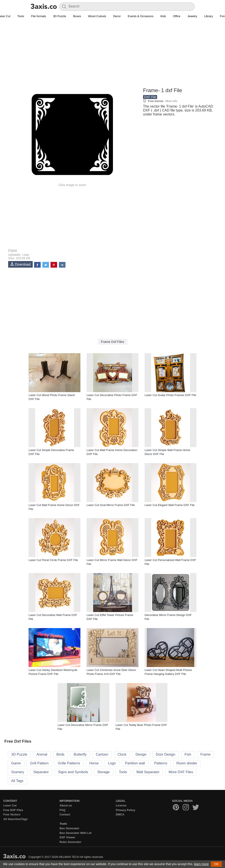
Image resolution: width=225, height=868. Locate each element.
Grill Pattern (39, 763)
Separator (41, 772)
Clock (122, 754)
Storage (103, 772)
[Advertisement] (112, 55)
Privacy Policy (125, 810)
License (121, 805)
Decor (117, 16)
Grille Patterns (69, 763)
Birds (60, 754)
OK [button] (216, 864)
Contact (65, 814)
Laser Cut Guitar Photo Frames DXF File (170, 395)
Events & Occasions (141, 16)
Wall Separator (148, 772)
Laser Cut (10, 805)
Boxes (77, 16)
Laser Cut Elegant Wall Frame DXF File (170, 505)
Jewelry (192, 16)
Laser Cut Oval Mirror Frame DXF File (111, 505)
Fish (188, 754)
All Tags (17, 781)
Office (177, 16)
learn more (201, 864)
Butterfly (80, 754)
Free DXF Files (13, 810)
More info (171, 101)
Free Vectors (12, 814)
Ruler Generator (70, 842)
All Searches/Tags (15, 819)
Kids (163, 16)
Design (141, 754)
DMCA (120, 814)
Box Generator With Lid (75, 833)
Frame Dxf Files (112, 342)
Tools (21, 16)
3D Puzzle (59, 16)
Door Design (166, 754)
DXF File (150, 97)
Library (209, 16)
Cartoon (102, 754)
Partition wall (135, 763)
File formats (38, 16)
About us (66, 805)
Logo (112, 763)
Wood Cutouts (97, 16)
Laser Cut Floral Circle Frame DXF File (53, 560)
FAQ (63, 810)
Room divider (187, 763)
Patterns (161, 763)
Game (16, 763)
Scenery (18, 772)
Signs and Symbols (73, 772)
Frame (13, 250)
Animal (42, 754)
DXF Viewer (67, 837)
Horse (94, 763)
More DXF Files (181, 772)
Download (20, 264)
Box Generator (69, 828)
